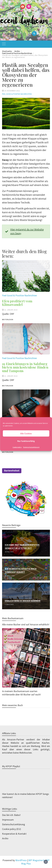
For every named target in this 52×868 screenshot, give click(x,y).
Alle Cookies (26, 433)
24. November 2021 (12, 91)
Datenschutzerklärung (31, 447)
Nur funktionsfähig (26, 441)
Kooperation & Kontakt (14, 834)
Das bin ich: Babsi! (11, 815)
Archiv (5, 838)
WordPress (21, 860)
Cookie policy (17, 447)
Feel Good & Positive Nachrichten (17, 94)
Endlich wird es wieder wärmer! (23, 601)
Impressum (8, 820)
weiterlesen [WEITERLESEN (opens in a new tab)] (8, 452)
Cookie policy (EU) (12, 829)
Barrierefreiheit (12, 471)
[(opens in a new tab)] (26, 278)
